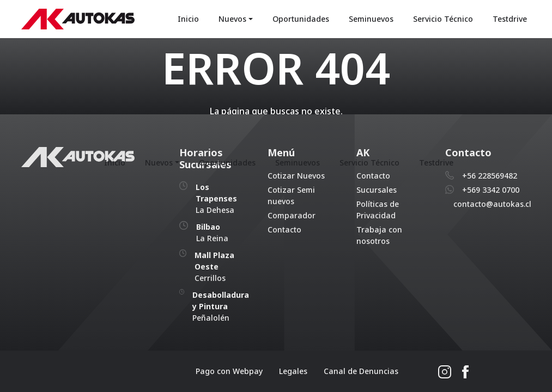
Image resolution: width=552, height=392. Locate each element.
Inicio (188, 19)
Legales (293, 371)
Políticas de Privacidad (378, 210)
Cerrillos (214, 267)
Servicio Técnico (443, 19)
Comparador (292, 215)
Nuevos (232, 19)
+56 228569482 (490, 176)
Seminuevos (371, 19)
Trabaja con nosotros (379, 235)
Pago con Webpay (229, 371)
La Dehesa (216, 198)
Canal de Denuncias (361, 371)
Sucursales (377, 190)
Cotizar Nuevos (296, 176)
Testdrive (510, 19)
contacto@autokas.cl (492, 204)
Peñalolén (221, 306)
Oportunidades (301, 19)
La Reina (212, 232)
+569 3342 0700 (491, 190)
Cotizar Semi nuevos (291, 195)
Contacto (284, 229)
